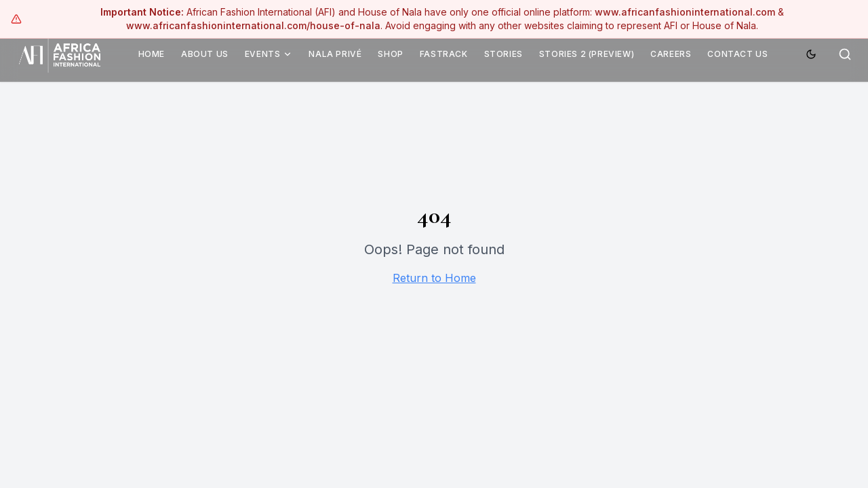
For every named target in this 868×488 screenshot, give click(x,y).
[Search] (845, 54)
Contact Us (737, 54)
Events (269, 54)
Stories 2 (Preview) (587, 54)
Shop (390, 54)
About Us (205, 54)
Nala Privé (335, 54)
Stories (504, 54)
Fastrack (444, 54)
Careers (671, 54)
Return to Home (434, 278)
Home (152, 54)
